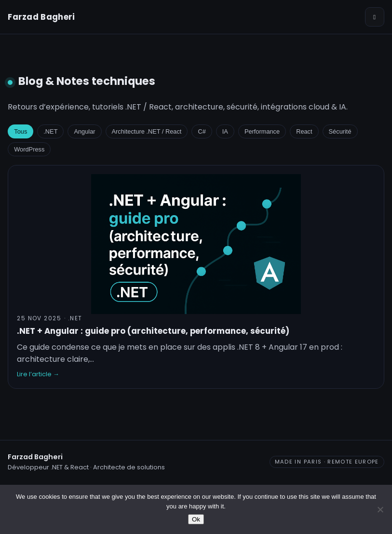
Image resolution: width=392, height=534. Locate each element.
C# (202, 131)
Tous (20, 131)
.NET (50, 131)
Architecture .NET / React (147, 131)
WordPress (29, 149)
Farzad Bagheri (41, 17)
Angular (84, 131)
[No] (380, 509)
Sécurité (340, 131)
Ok (196, 519)
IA (225, 131)
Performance (262, 131)
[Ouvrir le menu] (375, 17)
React (304, 131)
